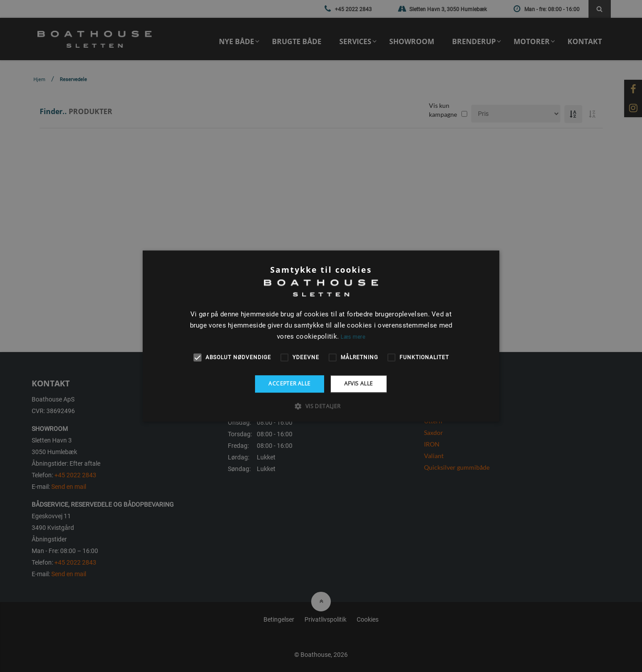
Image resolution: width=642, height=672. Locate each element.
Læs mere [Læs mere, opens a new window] (353, 337)
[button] (321, 406)
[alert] (321, 336)
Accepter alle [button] (289, 383)
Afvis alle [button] (359, 383)
